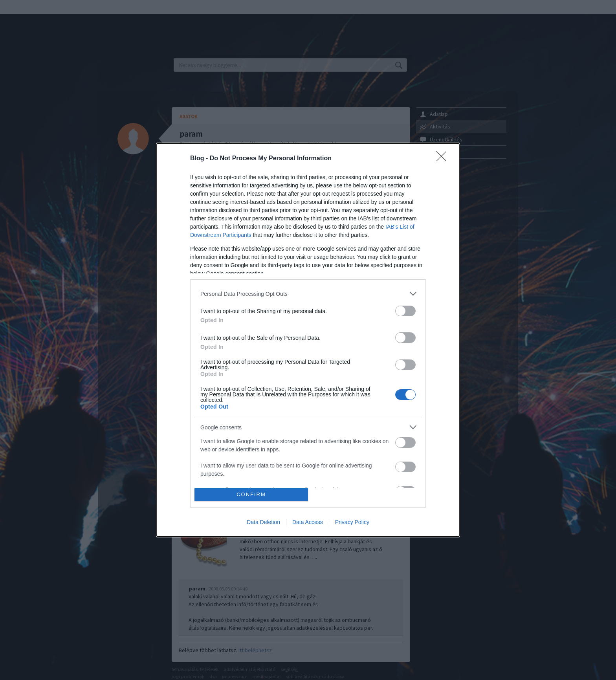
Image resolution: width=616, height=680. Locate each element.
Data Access (308, 522)
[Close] (444, 159)
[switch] (405, 311)
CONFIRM (251, 494)
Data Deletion (263, 522)
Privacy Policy (352, 522)
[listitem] (308, 294)
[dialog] (308, 340)
